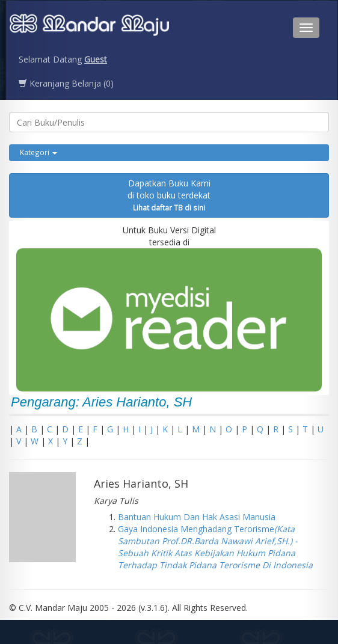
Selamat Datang (63, 59)
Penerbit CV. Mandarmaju (89, 28)
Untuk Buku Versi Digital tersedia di (169, 308)
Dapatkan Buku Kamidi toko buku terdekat (169, 195)
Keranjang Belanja (66, 83)
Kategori (38, 152)
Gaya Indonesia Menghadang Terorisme (215, 547)
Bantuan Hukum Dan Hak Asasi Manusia (197, 517)
